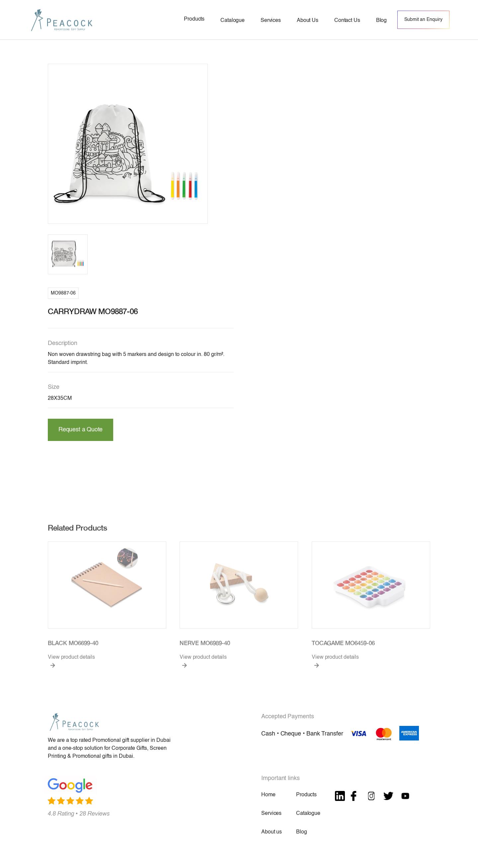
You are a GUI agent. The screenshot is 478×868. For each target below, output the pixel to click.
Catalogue (308, 814)
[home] (62, 20)
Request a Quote (80, 430)
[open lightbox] (128, 144)
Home (268, 795)
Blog (301, 832)
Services (271, 814)
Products (306, 795)
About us (272, 832)
